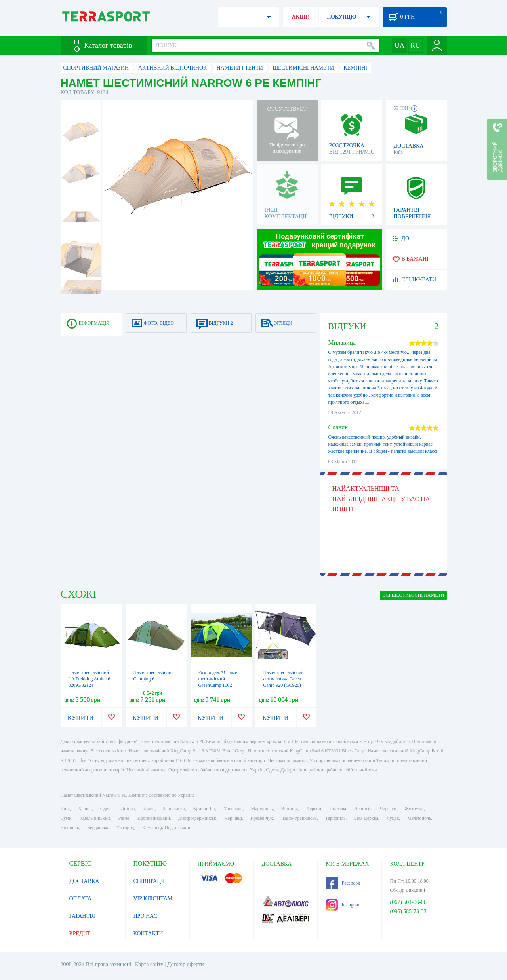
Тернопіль (335, 818)
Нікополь (70, 828)
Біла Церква (366, 818)
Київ (65, 809)
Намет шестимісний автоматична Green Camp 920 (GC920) (284, 679)
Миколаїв (233, 809)
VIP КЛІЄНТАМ (153, 899)
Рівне (124, 818)
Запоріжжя (174, 809)
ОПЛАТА (81, 899)
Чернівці (233, 818)
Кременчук (262, 818)
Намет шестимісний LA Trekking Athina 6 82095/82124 (90, 679)
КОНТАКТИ (148, 933)
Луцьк (393, 818)
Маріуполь (262, 809)
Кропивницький (154, 818)
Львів (149, 809)
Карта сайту (149, 964)
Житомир (414, 809)
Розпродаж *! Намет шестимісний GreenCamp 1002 (219, 679)
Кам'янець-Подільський (166, 828)
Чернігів (363, 809)
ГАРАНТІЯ (82, 916)
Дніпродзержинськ (197, 818)
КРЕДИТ (80, 933)
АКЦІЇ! (301, 17)
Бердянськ (98, 828)
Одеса (106, 809)
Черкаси (388, 809)
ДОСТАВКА (84, 881)
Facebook (343, 883)
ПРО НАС (146, 916)
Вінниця (290, 809)
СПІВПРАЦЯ (149, 881)
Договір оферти (186, 964)
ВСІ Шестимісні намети (413, 595)
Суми (66, 818)
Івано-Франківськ (299, 818)
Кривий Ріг (204, 809)
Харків (85, 809)
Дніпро (128, 809)
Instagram (343, 905)
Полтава (338, 809)
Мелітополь (419, 818)
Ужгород (125, 828)
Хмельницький (95, 818)
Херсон (314, 809)
